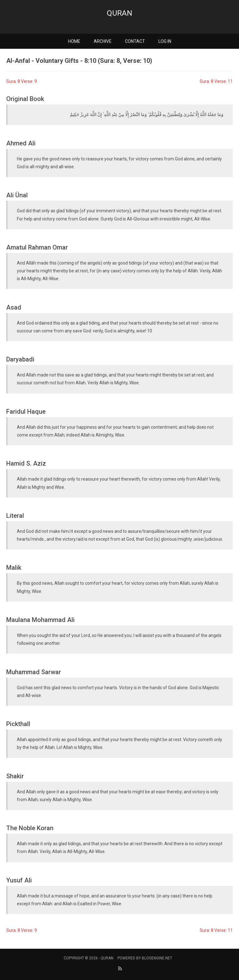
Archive (103, 41)
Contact (135, 41)
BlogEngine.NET (157, 958)
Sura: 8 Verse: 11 (216, 81)
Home (74, 41)
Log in (165, 41)
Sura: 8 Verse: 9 (22, 81)
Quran (119, 13)
